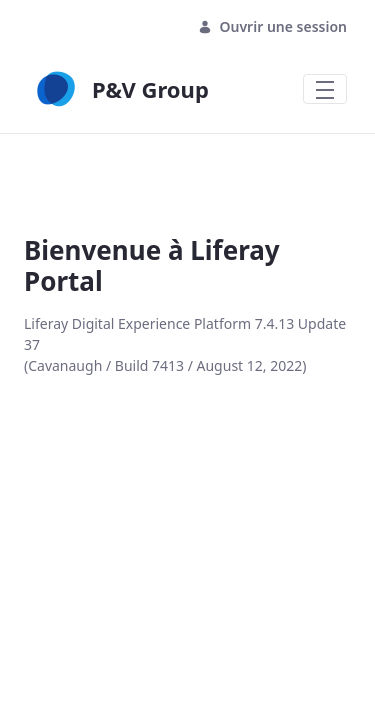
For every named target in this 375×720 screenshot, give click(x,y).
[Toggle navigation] (325, 89)
